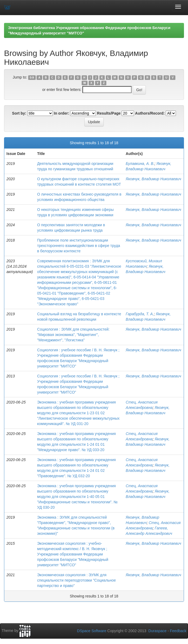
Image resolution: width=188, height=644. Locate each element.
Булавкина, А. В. (140, 164)
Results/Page (109, 113)
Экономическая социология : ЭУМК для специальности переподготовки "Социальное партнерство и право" (76, 580)
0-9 (32, 77)
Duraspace (157, 631)
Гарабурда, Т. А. (140, 314)
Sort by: (19, 113)
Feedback (178, 631)
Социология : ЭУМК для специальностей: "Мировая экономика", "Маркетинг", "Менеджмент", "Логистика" (73, 335)
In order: (62, 113)
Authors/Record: (150, 113)
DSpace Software (92, 631)
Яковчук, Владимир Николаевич (153, 179)
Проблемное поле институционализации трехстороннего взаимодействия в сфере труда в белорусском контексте (79, 246)
